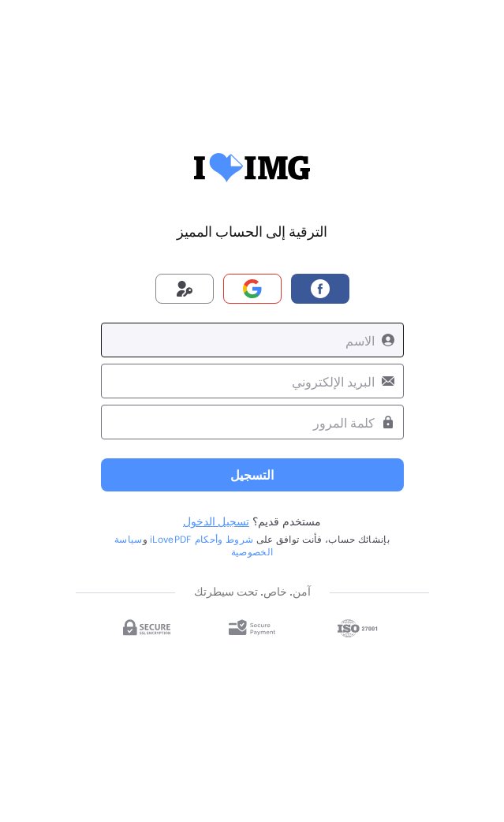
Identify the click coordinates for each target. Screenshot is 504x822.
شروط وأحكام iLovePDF (202, 539)
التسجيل (252, 475)
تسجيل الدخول (216, 521)
